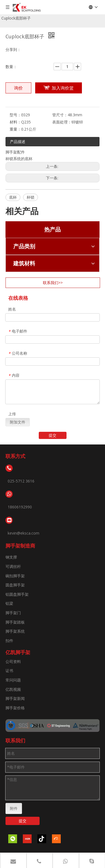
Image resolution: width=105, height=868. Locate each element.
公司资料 (13, 661)
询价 (18, 88)
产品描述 (18, 141)
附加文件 (18, 422)
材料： (15, 122)
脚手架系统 (15, 631)
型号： (15, 115)
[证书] (52, 726)
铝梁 (9, 603)
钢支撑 (11, 557)
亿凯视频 (13, 689)
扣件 (9, 641)
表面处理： (62, 122)
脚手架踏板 (15, 622)
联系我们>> (53, 283)
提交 (52, 435)
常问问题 (13, 680)
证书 (9, 671)
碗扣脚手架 (15, 576)
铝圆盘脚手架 (17, 594)
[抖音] (42, 839)
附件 (14, 808)
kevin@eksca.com (24, 533)
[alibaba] (56, 839)
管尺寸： (60, 115)
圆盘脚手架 (15, 585)
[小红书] (27, 839)
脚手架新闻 (15, 698)
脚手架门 (13, 613)
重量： (15, 129)
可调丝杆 (13, 566)
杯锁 (31, 197)
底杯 (13, 197)
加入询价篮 (63, 88)
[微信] (13, 839)
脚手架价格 (15, 708)
